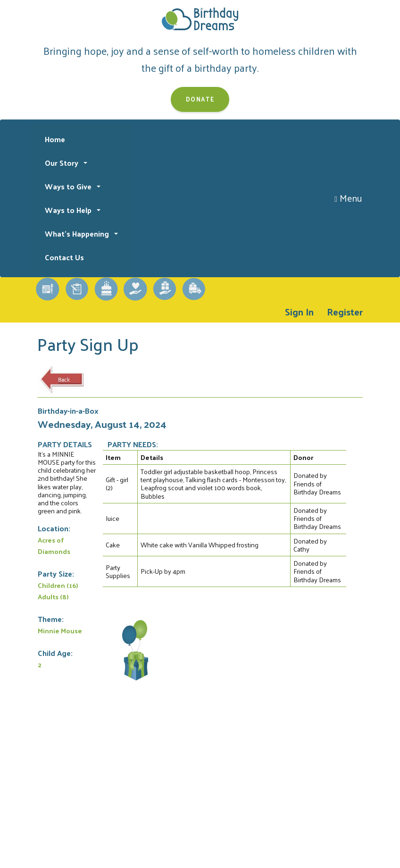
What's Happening (78, 234)
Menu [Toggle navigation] (348, 198)
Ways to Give (69, 186)
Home (55, 139)
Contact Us (64, 257)
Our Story (62, 163)
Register (345, 312)
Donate (200, 99)
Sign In (299, 312)
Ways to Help (69, 210)
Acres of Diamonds (54, 545)
